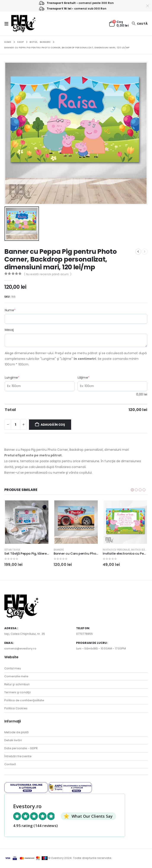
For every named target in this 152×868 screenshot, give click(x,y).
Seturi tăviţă (12, 550)
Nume (18, 310)
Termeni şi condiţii (18, 693)
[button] (8, 24)
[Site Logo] (23, 24)
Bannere (59, 550)
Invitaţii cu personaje (116, 550)
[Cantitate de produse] (16, 425)
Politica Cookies (16, 709)
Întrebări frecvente (18, 757)
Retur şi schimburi (17, 685)
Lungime (20, 378)
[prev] (138, 252)
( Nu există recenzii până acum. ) (48, 274)
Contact (10, 765)
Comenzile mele (16, 677)
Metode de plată (16, 733)
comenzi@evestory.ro (20, 649)
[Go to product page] (27, 522)
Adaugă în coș (53, 425)
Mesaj (9, 330)
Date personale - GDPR (21, 749)
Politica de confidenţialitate (24, 701)
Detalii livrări (13, 741)
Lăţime (91, 378)
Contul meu (13, 669)
